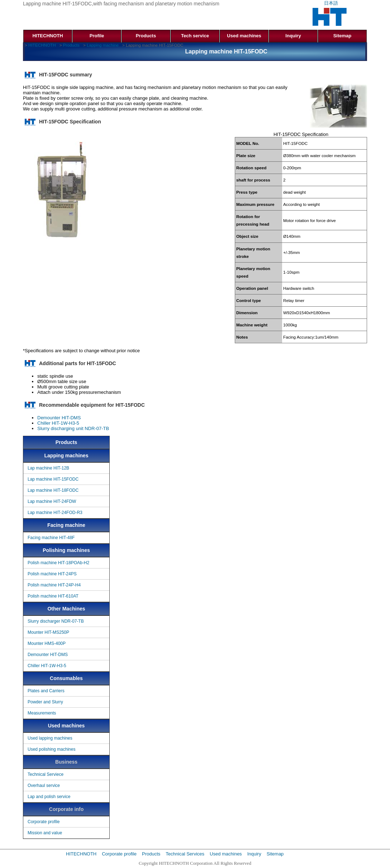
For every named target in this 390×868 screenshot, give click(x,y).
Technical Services (185, 854)
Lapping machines (66, 456)
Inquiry (293, 36)
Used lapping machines (50, 738)
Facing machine (66, 525)
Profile (97, 36)
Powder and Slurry (45, 702)
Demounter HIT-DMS (59, 418)
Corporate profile (44, 822)
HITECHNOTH (47, 36)
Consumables (66, 678)
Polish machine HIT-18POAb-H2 (58, 563)
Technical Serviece (46, 774)
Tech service (195, 36)
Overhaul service (44, 786)
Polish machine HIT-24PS (52, 574)
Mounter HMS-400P (47, 643)
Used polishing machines (51, 749)
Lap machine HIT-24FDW (52, 501)
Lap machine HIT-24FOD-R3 (55, 513)
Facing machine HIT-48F (51, 538)
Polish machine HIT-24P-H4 (54, 585)
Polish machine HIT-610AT (53, 596)
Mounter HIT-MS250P (48, 632)
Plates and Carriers (46, 691)
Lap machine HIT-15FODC (53, 479)
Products (146, 36)
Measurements (42, 713)
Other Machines (66, 609)
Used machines (244, 36)
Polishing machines (66, 550)
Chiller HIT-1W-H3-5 (58, 423)
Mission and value (45, 833)
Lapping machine (103, 45)
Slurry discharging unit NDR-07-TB (73, 428)
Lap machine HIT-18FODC (53, 490)
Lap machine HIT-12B (48, 468)
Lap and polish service (49, 797)
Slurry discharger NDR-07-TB (56, 621)
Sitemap (343, 36)
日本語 (331, 3)
